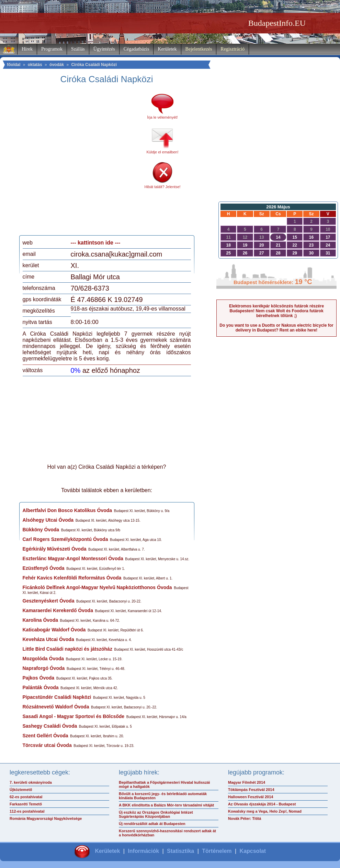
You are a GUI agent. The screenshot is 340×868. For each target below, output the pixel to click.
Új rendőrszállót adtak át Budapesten (152, 824)
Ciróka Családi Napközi (94, 65)
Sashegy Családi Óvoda (50, 726)
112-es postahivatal (27, 811)
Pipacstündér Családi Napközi (57, 697)
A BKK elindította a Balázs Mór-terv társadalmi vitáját (166, 805)
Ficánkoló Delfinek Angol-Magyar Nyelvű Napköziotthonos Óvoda (97, 587)
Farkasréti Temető (26, 804)
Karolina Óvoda (40, 620)
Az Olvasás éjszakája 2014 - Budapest (262, 804)
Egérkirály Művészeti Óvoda (55, 549)
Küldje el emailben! (163, 152)
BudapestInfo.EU (277, 23)
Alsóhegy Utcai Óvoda (48, 520)
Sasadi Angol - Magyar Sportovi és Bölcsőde (74, 716)
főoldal (14, 65)
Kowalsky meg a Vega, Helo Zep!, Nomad (265, 811)
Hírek (27, 49)
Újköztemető (21, 790)
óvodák (57, 65)
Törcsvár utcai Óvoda (47, 745)
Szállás (78, 49)
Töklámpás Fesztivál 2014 (251, 790)
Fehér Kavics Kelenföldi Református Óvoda (72, 578)
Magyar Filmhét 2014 (247, 782)
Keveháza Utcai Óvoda (48, 639)
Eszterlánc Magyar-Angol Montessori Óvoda (73, 558)
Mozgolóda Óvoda (43, 659)
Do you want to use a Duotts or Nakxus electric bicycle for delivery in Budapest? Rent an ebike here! (276, 328)
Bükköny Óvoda (41, 530)
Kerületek (167, 49)
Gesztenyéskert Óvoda (49, 601)
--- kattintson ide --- (96, 243)
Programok (52, 49)
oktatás (35, 65)
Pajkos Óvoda (39, 678)
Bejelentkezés (199, 49)
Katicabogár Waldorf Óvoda (54, 630)
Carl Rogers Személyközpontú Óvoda (65, 539)
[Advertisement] (66, 162)
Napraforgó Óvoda (44, 668)
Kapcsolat (253, 851)
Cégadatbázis (137, 49)
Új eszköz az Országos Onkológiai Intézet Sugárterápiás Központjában (156, 814)
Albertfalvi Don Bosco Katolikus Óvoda (67, 510)
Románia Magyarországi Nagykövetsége (46, 818)
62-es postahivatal (26, 797)
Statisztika (180, 851)
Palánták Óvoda (41, 687)
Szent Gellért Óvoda (46, 736)
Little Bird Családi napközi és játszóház (67, 649)
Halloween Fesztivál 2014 (251, 797)
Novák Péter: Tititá (245, 818)
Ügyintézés (104, 49)
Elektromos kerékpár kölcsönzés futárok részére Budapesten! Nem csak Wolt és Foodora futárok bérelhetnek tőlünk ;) (276, 311)
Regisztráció (233, 49)
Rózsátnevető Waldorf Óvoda (56, 707)
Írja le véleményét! (162, 117)
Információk (143, 851)
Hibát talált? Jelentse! (162, 187)
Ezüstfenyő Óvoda (44, 568)
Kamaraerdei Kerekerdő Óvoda (58, 610)
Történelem (217, 851)
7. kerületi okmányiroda (31, 782)
